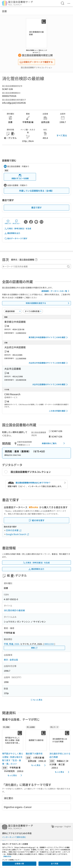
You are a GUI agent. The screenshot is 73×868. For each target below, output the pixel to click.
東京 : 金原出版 (11, 660)
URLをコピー (16, 222)
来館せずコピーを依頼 (20, 177)
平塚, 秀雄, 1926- (12, 644)
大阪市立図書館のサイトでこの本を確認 (50, 384)
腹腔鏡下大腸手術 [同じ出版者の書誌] (34, 754)
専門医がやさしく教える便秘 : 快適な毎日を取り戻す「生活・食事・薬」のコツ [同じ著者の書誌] (13, 759)
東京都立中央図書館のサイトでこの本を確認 (49, 337)
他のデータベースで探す (16, 238)
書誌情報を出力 (12, 233)
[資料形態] (33, 311)
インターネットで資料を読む (14, 837)
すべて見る (62, 135)
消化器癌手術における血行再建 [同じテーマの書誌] (60, 755)
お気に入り (8, 222)
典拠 (34, 648)
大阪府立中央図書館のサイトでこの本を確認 (49, 363)
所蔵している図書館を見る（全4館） (37, 191)
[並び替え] (13, 311)
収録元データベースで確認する (36, 62)
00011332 (49, 644)
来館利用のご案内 (54, 443)
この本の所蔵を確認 (59, 411)
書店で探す (36, 207)
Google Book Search (18, 534)
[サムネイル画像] (13, 740)
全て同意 (55, 864)
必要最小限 (19, 864)
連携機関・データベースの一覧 (56, 291)
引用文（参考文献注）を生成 (18, 229)
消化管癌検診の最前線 (14, 610)
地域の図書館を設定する (48, 303)
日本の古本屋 (14, 530)
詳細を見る (7, 856)
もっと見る (15, 775)
